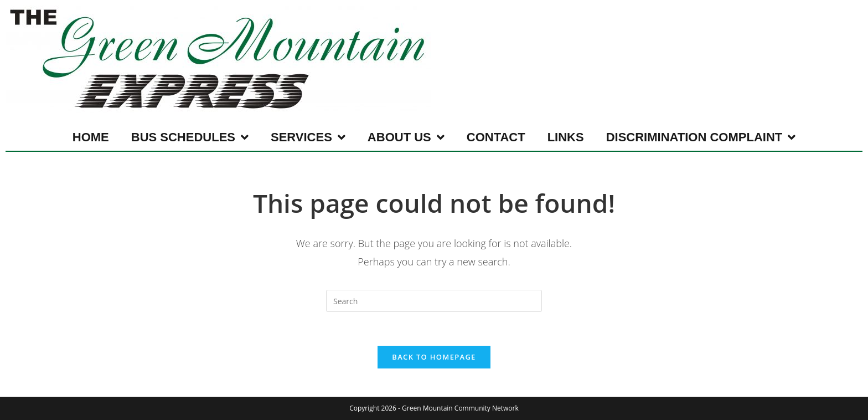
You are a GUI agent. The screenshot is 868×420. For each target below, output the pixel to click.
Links (566, 137)
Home (91, 137)
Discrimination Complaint (701, 137)
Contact (496, 137)
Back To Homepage (434, 357)
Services (308, 137)
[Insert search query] (434, 301)
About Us (406, 137)
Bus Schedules (190, 137)
